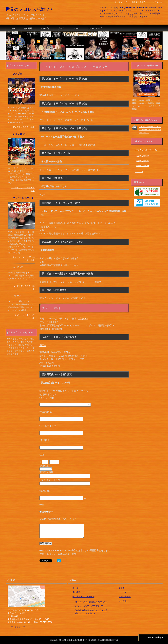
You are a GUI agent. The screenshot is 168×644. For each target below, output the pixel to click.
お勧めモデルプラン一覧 (146, 150)
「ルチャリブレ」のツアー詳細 (23, 189)
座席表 (43, 345)
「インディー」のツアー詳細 (23, 316)
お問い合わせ (125, 597)
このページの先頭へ (154, 638)
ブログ (61, 29)
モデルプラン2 (142, 161)
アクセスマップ (95, 29)
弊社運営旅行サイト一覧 (83, 597)
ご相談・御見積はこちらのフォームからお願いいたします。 (150, 130)
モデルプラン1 (142, 156)
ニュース (76, 29)
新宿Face (83, 319)
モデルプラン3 (142, 166)
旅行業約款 (158, 2)
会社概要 (28, 29)
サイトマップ (121, 2)
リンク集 (139, 172)
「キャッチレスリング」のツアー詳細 (23, 259)
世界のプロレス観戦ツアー (32, 9)
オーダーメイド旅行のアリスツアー (91, 602)
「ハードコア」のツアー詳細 (23, 288)
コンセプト (45, 29)
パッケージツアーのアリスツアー (90, 606)
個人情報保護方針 (140, 2)
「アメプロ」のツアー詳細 (23, 127)
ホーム (13, 29)
